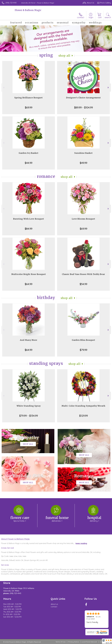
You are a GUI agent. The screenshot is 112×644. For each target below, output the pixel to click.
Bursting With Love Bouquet (29, 219)
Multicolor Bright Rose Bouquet (29, 274)
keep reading (81, 543)
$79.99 (84, 350)
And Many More (29, 340)
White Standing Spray (29, 406)
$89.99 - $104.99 (84, 107)
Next (109, 88)
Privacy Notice (73, 642)
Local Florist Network (89, 642)
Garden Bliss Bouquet (84, 340)
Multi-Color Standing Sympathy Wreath (83, 406)
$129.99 (84, 416)
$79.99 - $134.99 (29, 416)
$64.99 (29, 284)
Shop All (64, 56)
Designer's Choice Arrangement (83, 98)
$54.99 (83, 284)
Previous (3, 88)
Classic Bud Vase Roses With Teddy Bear (83, 274)
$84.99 (29, 229)
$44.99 (29, 163)
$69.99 (29, 107)
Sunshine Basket (84, 153)
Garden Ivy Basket (29, 153)
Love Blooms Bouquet (84, 219)
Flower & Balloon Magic (28, 10)
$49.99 (84, 163)
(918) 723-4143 (11, 3)
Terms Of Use (61, 642)
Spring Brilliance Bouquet (29, 98)
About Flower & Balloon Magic (15, 539)
